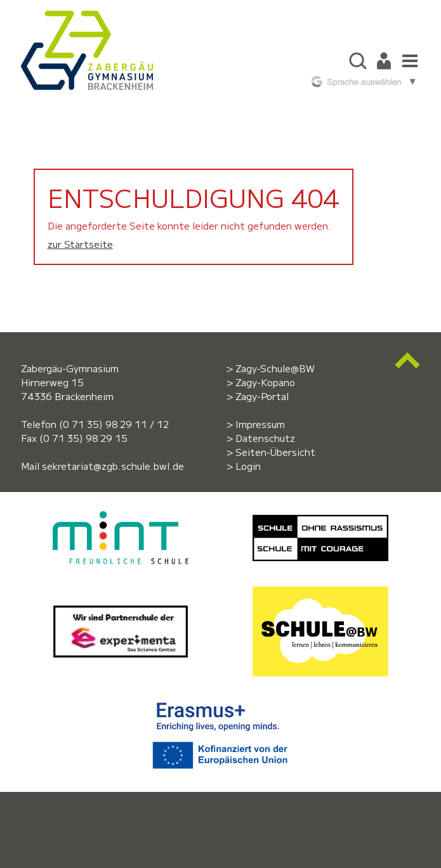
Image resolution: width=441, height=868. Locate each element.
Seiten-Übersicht (275, 452)
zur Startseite (80, 244)
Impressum (260, 424)
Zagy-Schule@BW (275, 368)
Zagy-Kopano (265, 382)
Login (248, 466)
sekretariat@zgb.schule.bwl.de (113, 466)
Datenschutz (265, 438)
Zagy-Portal (262, 396)
